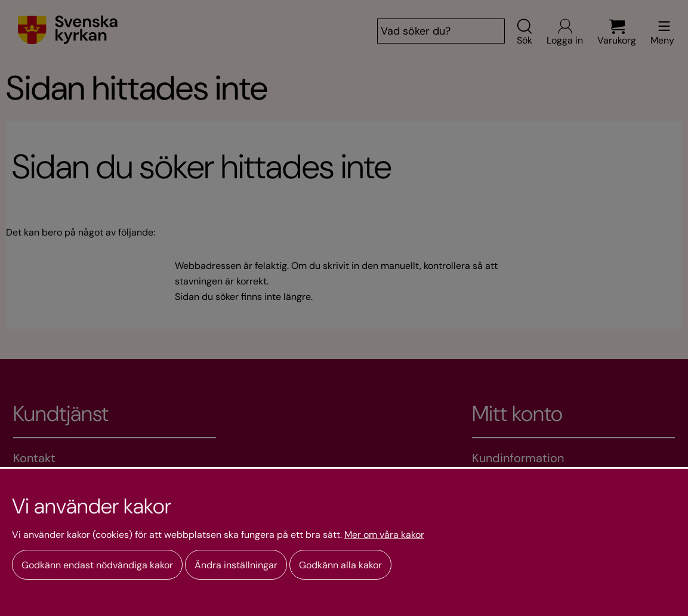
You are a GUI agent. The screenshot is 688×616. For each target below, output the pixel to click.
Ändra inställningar (236, 565)
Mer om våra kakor (384, 535)
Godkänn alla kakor (340, 565)
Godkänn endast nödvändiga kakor (97, 565)
